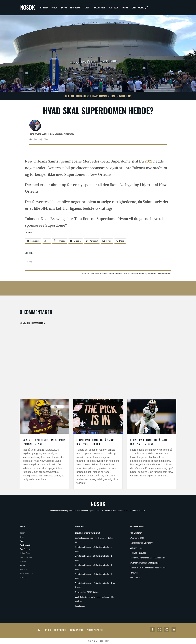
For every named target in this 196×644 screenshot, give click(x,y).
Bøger (22, 533)
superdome (165, 274)
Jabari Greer (80, 606)
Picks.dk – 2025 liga (138, 553)
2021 (149, 161)
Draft (88, 7)
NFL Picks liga (136, 578)
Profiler (23, 566)
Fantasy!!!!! (134, 573)
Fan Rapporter (25, 545)
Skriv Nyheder (76, 630)
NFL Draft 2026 (136, 533)
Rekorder (23, 570)
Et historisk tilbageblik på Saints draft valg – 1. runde (95, 442)
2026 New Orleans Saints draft (87, 533)
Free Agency (76, 7)
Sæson (64, 7)
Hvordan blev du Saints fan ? (142, 543)
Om (39, 630)
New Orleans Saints (135, 274)
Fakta (22, 541)
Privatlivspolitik (95, 630)
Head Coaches (26, 557)
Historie (23, 561)
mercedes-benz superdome (106, 274)
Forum (55, 7)
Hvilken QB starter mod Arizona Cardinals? (147, 558)
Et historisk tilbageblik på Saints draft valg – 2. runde (149, 442)
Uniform (23, 578)
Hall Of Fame (99, 7)
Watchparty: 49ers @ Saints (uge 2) (144, 563)
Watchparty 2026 (137, 538)
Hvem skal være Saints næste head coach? (148, 568)
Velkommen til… (137, 548)
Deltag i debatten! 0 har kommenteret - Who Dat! (98, 96)
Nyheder (44, 7)
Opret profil (138, 7)
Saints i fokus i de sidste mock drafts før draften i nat (44, 442)
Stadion (152, 274)
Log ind (125, 7)
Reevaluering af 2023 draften (87, 592)
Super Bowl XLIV (27, 574)
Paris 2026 (113, 7)
